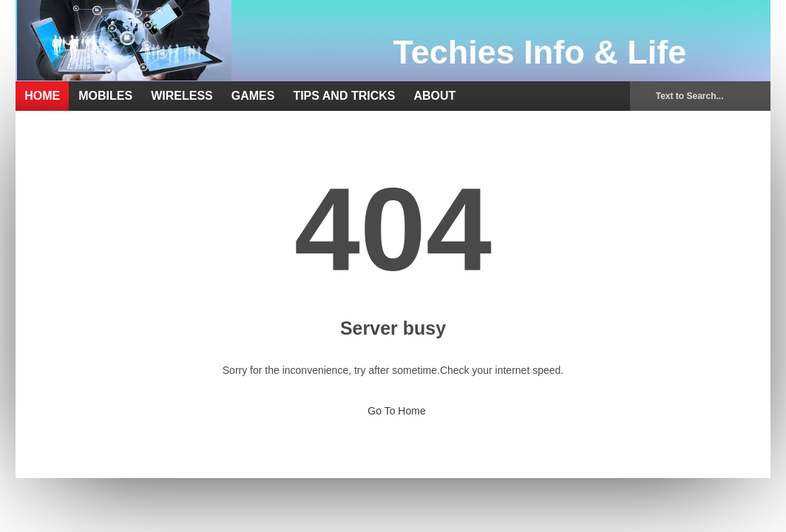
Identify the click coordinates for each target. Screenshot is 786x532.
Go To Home (393, 406)
